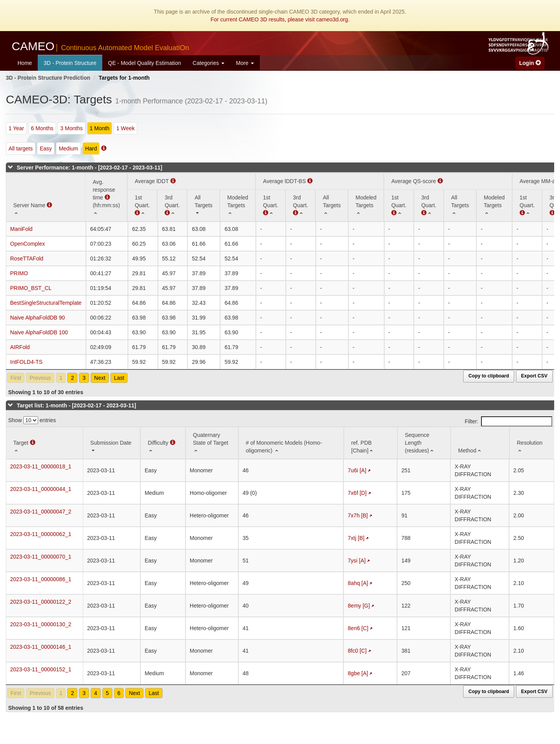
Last (119, 378)
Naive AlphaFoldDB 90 (38, 318)
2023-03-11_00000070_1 (41, 557)
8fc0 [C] (357, 651)
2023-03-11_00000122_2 (41, 602)
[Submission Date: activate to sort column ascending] (112, 443)
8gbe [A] (358, 673)
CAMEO (100, 46)
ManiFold (21, 229)
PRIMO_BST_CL (31, 288)
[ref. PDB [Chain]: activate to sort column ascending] (371, 443)
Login (530, 63)
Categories (208, 63)
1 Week (125, 128)
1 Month (100, 128)
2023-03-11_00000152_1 (41, 669)
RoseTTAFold (27, 258)
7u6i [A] (357, 470)
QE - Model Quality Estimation (145, 63)
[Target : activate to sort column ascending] (45, 443)
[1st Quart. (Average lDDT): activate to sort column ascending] (142, 205)
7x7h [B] (358, 515)
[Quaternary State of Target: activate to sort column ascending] (212, 443)
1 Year (16, 128)
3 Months (72, 128)
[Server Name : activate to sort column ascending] (46, 197)
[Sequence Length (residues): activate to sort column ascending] (424, 443)
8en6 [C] (358, 628)
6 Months (42, 128)
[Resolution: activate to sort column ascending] (532, 443)
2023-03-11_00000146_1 (41, 647)
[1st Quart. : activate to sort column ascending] (270, 205)
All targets (21, 148)
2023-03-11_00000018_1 (41, 466)
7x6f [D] (357, 493)
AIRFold (20, 347)
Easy (46, 148)
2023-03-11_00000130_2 (41, 624)
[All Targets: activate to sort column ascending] (203, 205)
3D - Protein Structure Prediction (48, 78)
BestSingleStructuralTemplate (46, 303)
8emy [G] (359, 606)
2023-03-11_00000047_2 (41, 512)
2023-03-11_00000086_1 (41, 579)
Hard (91, 148)
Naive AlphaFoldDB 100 (39, 332)
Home (25, 63)
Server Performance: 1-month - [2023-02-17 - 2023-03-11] (89, 168)
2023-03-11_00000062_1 (41, 534)
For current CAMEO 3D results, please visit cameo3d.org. (280, 19)
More (245, 63)
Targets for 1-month (124, 78)
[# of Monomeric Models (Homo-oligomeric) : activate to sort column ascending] (291, 443)
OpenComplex (28, 244)
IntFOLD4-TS (26, 362)
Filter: (508, 421)
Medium (68, 148)
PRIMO (19, 273)
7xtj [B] (356, 538)
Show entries (32, 420)
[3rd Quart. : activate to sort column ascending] (172, 205)
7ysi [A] (357, 561)
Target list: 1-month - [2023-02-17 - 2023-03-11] (76, 405)
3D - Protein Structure (70, 63)
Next (100, 378)
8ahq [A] (358, 583)
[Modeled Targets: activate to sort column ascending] (238, 205)
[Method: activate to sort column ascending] (480, 443)
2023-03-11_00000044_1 (41, 489)
